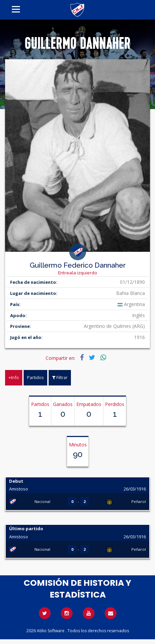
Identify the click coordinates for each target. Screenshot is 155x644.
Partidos (35, 377)
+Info (14, 377)
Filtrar (60, 377)
